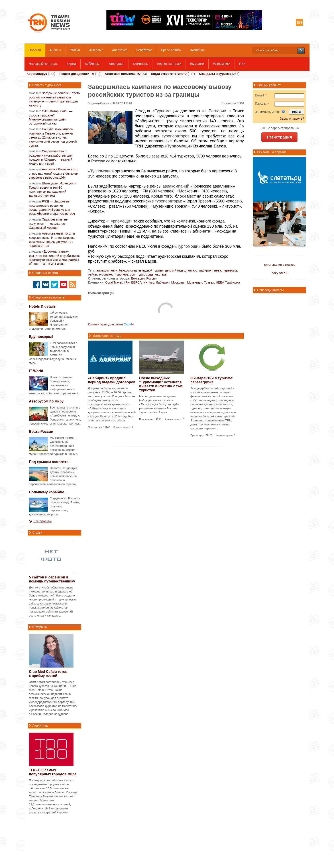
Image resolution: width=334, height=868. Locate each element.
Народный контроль (43, 64)
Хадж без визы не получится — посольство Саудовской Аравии (48, 224)
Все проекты (43, 521)
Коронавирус (37, 74)
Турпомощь (165, 111)
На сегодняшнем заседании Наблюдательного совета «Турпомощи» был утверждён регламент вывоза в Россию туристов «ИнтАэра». (159, 404)
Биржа (71, 64)
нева (218, 270)
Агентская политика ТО (123, 74)
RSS (242, 64)
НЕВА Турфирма (228, 282)
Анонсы (55, 50)
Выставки (197, 64)
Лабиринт (163, 282)
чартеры (161, 274)
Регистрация (280, 137)
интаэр (192, 270)
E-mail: (261, 95)
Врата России (41, 432)
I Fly (127, 282)
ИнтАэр (149, 282)
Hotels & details (42, 306)
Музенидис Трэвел (201, 282)
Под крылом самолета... (50, 462)
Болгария (138, 278)
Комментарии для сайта (111, 324)
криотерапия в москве (280, 265)
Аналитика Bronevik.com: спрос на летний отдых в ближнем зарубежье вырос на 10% (54, 173)
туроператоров (176, 136)
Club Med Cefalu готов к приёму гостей (48, 674)
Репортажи (144, 50)
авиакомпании (107, 270)
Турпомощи (178, 146)
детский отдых (175, 270)
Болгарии (217, 111)
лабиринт (206, 270)
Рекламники (222, 64)
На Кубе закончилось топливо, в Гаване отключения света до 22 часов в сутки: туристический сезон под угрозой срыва (53, 137)
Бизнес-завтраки (169, 64)
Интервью (96, 50)
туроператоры (168, 201)
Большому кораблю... (48, 492)
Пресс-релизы (171, 50)
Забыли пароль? (292, 118)
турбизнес (106, 274)
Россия (151, 278)
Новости (35, 50)
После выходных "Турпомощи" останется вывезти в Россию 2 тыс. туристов (161, 384)
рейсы (92, 274)
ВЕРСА (136, 282)
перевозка (230, 270)
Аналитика (120, 50)
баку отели (279, 273)
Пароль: (262, 104)
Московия (178, 282)
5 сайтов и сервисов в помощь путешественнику (52, 579)
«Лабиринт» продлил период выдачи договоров (112, 380)
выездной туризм (151, 270)
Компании (198, 50)
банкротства (128, 270)
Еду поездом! (41, 337)
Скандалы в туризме (215, 74)
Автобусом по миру (46, 401)
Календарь (116, 64)
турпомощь (145, 274)
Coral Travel (114, 282)
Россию (98, 161)
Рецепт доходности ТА (77, 74)
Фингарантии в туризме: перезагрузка (212, 380)
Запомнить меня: (267, 112)
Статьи (75, 50)
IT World (36, 371)
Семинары (141, 64)
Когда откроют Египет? (169, 74)
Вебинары (92, 64)
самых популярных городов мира (53, 772)
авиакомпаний (176, 186)
